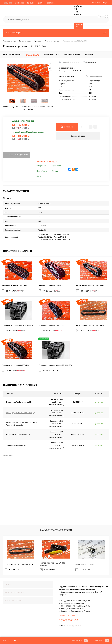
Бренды (30, 3)
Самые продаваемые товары (56, 530)
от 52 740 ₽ (13, 370)
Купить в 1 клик (78, 136)
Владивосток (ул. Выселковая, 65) (19, 401)
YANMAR (92, 96)
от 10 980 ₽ (50, 290)
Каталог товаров (56, 33)
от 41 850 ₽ (88, 290)
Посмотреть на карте (67, 615)
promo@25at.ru (74, 625)
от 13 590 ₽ (50, 330)
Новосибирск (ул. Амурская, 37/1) (19, 434)
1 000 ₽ (83, 569)
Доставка (51, 3)
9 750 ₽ (12, 569)
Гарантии (40, 3)
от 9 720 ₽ (13, 290)
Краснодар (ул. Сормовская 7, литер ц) (21, 412)
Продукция (7, 3)
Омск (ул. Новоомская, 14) (16, 445)
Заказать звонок (79, 25)
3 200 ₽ (47, 569)
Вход (94, 3)
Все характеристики (94, 76)
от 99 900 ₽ (56, 371)
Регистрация (102, 3)
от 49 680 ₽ (13, 330)
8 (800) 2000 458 (10, 641)
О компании (19, 3)
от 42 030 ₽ (88, 330)
